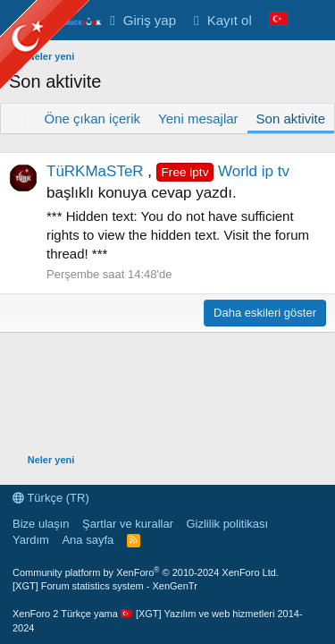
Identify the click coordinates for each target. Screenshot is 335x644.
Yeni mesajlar (198, 119)
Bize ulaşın (41, 524)
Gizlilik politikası (227, 524)
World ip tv (223, 171)
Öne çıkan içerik (93, 119)
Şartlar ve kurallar (128, 524)
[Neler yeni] (314, 20)
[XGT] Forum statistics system (105, 586)
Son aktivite (291, 119)
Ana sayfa (88, 540)
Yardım (31, 540)
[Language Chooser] (279, 20)
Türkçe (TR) (51, 498)
